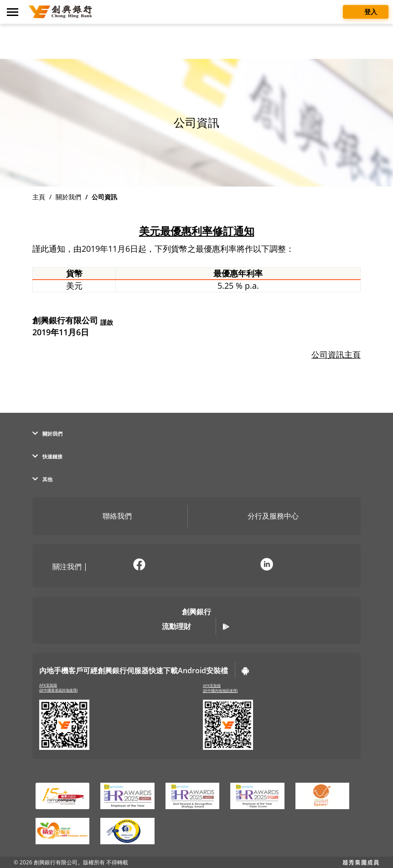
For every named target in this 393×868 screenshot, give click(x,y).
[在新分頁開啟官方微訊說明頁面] (203, 566)
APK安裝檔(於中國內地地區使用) (220, 688)
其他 (42, 479)
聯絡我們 (110, 517)
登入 (366, 11)
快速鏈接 (47, 456)
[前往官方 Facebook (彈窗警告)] (139, 566)
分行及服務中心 (266, 517)
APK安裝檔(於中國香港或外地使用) (58, 688)
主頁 (39, 197)
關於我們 (68, 197)
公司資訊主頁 (336, 354)
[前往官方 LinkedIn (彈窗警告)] (267, 566)
